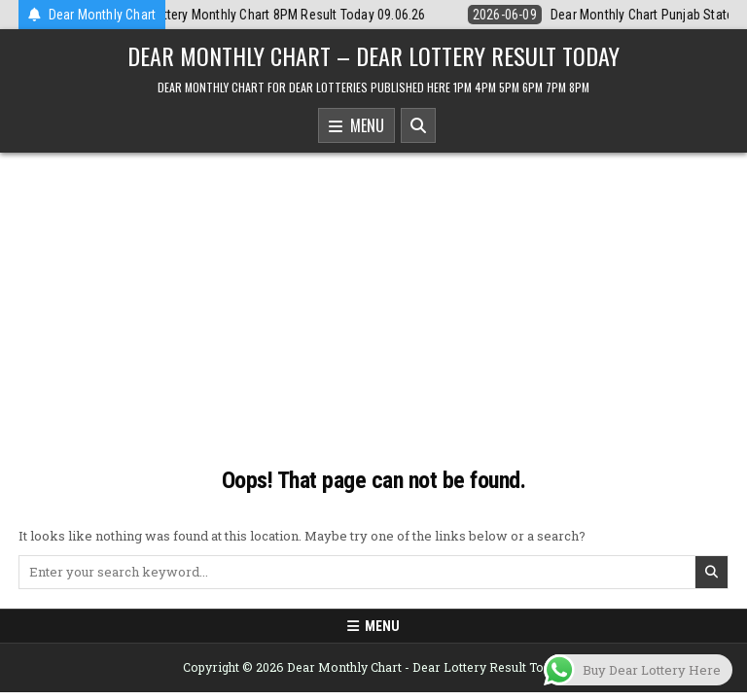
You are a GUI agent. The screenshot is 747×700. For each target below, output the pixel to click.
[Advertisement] (373, 298)
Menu (356, 126)
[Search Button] (418, 125)
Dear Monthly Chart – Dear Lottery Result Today (373, 55)
